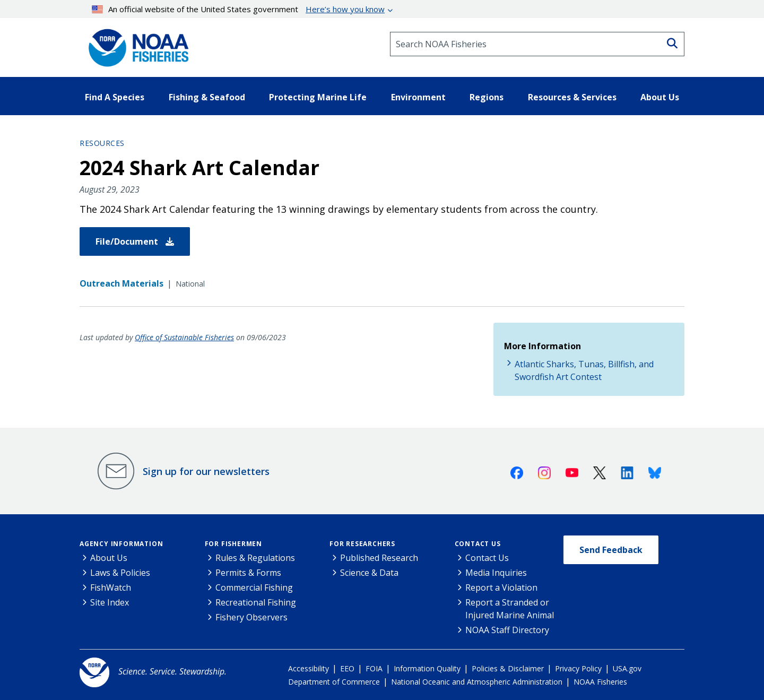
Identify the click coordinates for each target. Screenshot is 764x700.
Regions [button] (487, 97)
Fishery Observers (251, 617)
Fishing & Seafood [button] (207, 97)
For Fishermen (233, 544)
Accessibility (309, 668)
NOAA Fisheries (600, 682)
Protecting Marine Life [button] (318, 97)
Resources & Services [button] (572, 97)
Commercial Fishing (254, 587)
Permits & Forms (248, 573)
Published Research (379, 558)
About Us (109, 558)
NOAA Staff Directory (507, 630)
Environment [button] (418, 97)
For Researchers (362, 544)
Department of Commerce (334, 682)
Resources (102, 143)
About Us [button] (660, 97)
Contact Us (478, 544)
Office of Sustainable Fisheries (184, 337)
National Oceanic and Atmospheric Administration (477, 682)
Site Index (110, 602)
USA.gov (627, 668)
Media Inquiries (496, 573)
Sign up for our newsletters (206, 471)
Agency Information (121, 544)
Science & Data (369, 573)
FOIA (374, 668)
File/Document (135, 241)
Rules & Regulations (255, 558)
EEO (347, 668)
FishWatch (111, 587)
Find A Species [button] (115, 97)
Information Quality (427, 668)
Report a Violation (501, 587)
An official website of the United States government (238, 9)
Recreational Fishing (256, 602)
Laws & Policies (120, 573)
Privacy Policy (578, 668)
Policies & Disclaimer (508, 668)
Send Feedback (611, 550)
